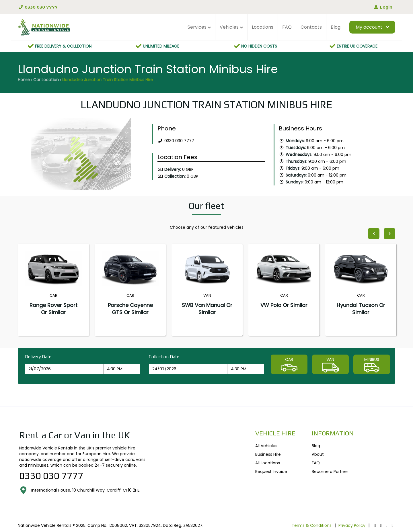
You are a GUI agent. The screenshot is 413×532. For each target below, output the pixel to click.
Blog (336, 27)
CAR (289, 365)
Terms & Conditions (312, 525)
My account (369, 27)
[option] (81, 156)
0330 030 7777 (38, 7)
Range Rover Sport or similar (53, 309)
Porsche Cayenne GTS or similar (130, 309)
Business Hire (268, 454)
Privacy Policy (352, 525)
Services (197, 27)
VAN (330, 365)
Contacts (311, 27)
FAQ (287, 27)
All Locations (268, 463)
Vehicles (229, 27)
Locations (263, 27)
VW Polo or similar (284, 305)
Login (383, 7)
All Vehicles (266, 446)
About (318, 454)
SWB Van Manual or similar (207, 309)
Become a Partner (330, 472)
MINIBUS (372, 365)
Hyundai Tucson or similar (361, 309)
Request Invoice (271, 472)
